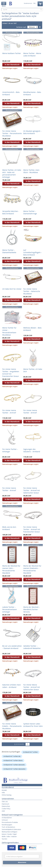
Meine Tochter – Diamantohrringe (30, 212)
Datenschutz (6, 806)
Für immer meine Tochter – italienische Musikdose (32, 291)
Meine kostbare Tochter (12, 53)
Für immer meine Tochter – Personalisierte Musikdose (12, 133)
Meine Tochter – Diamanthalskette (9, 251)
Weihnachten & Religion (10, 832)
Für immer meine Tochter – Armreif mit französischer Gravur (32, 529)
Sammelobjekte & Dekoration (11, 829)
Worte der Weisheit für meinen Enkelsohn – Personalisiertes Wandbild (32, 569)
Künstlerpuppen (7, 825)
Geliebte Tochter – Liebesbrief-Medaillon (32, 647)
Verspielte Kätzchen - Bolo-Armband (11, 212)
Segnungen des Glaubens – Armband (32, 450)
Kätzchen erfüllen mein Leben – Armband (12, 686)
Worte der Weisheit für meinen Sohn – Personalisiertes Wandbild (11, 569)
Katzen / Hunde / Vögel (9, 834)
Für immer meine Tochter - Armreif (30, 412)
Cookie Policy (6, 809)
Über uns (5, 802)
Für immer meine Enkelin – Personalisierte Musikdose (12, 726)
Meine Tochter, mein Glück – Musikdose (31, 171)
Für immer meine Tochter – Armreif (9, 412)
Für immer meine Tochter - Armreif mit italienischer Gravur (32, 490)
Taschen (4, 839)
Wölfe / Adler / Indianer (9, 836)
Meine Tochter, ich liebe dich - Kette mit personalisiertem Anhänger (12, 174)
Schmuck (5, 820)
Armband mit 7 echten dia (12, 756)
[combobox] (22, 9)
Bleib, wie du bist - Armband (10, 528)
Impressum (5, 804)
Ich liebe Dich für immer (12, 289)
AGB (3, 811)
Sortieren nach (21, 27)
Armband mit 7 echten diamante (14, 765)
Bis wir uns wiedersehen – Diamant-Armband (12, 647)
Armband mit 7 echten (30, 752)
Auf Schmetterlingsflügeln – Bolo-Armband (33, 252)
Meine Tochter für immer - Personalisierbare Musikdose (9, 331)
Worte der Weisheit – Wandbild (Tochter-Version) (32, 609)
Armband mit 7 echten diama (13, 760)
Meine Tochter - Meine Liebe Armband (32, 55)
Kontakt (4, 790)
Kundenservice (28, 3)
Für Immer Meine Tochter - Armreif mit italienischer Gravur (32, 687)
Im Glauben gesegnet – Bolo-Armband (32, 132)
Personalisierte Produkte (10, 822)
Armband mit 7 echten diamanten (14, 769)
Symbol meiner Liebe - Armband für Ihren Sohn (33, 725)
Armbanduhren (7, 818)
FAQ (34, 3)
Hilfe (3, 793)
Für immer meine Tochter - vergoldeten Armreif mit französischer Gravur (11, 373)
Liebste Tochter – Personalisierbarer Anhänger (10, 609)
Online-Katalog (7, 795)
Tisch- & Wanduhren (8, 827)
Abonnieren (22, 862)
